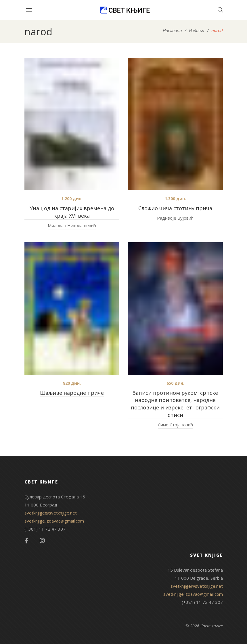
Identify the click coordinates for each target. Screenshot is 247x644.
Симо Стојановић (175, 425)
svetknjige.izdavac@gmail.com (54, 521)
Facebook (26, 541)
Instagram (42, 541)
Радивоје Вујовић (175, 218)
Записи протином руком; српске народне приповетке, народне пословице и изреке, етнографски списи (175, 404)
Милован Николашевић (72, 225)
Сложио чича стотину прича (175, 208)
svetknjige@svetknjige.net (51, 513)
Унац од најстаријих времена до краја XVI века (72, 212)
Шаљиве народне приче (72, 393)
